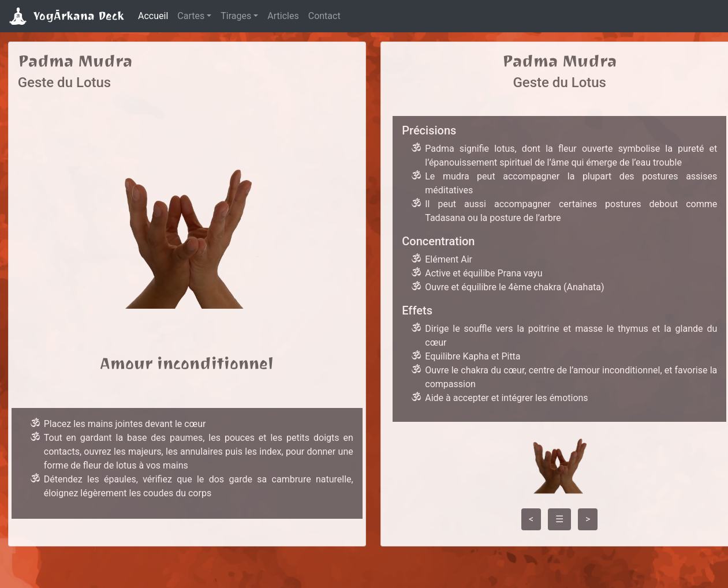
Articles (283, 16)
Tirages (236, 16)
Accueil (153, 16)
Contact (324, 16)
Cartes (191, 16)
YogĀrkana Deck (67, 16)
